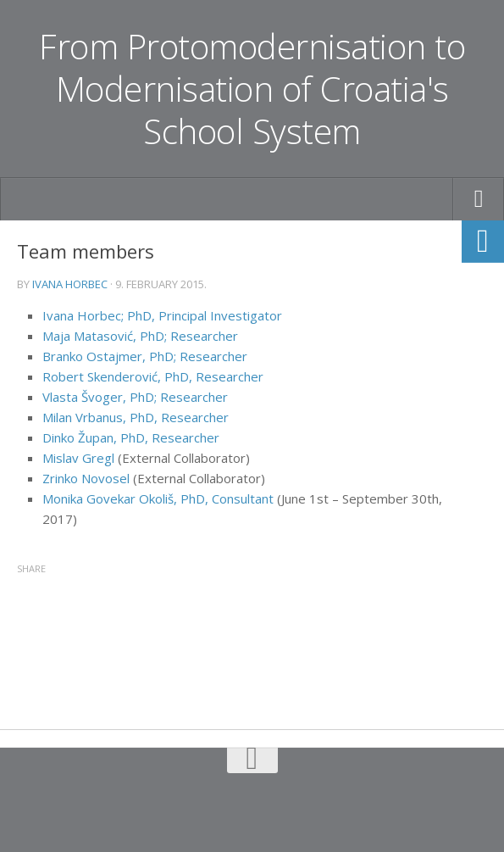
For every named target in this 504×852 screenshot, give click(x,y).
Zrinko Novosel (86, 478)
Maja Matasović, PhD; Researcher (140, 336)
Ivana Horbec (70, 284)
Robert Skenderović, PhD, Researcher (153, 376)
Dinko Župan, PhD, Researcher (131, 437)
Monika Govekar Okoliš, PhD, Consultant (158, 498)
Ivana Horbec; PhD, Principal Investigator (162, 315)
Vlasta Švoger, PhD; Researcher (135, 397)
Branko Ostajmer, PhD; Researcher (145, 356)
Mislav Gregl (78, 458)
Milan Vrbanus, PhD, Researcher (136, 417)
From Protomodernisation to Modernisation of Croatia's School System (252, 89)
